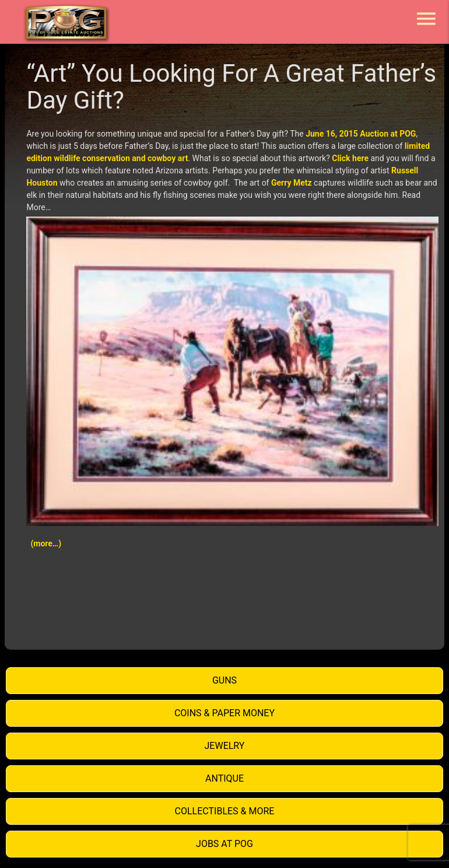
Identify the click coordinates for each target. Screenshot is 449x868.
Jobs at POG (224, 844)
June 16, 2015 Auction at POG (361, 134)
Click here (350, 158)
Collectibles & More (225, 811)
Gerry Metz (292, 183)
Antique (224, 778)
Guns (224, 680)
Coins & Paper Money (224, 713)
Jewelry (225, 746)
